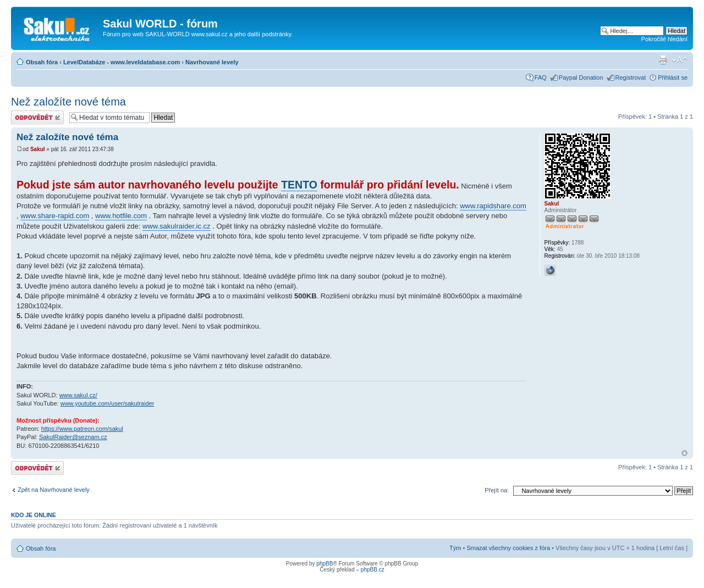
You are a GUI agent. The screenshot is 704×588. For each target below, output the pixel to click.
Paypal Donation (581, 77)
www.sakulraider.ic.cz (177, 226)
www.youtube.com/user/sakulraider (108, 403)
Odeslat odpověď (37, 117)
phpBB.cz (373, 570)
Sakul (38, 149)
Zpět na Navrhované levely (54, 490)
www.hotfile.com (121, 216)
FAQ (541, 77)
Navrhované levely (212, 62)
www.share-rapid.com (55, 216)
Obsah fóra (42, 62)
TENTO (299, 185)
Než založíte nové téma (68, 102)
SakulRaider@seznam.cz (73, 437)
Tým (455, 548)
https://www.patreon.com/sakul (82, 429)
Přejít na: (497, 490)
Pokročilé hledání (664, 39)
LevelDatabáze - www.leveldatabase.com (122, 62)
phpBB (324, 564)
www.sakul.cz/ (78, 395)
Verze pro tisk (663, 60)
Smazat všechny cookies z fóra (508, 548)
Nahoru (684, 453)
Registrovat (631, 77)
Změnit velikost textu (680, 60)
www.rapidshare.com (493, 206)
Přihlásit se (673, 77)
